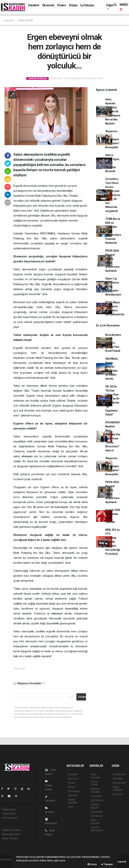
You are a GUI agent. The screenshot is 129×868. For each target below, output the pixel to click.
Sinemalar (97, 812)
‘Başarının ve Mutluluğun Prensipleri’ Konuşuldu (112, 139)
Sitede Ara (119, 774)
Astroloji (118, 794)
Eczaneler (96, 796)
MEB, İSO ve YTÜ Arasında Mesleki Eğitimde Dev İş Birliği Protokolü (113, 542)
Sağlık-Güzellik (25, 20)
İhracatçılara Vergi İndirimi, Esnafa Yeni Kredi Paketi (113, 343)
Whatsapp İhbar (11, 834)
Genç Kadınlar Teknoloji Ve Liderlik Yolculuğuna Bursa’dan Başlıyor (113, 111)
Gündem (34, 5)
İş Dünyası (87, 5)
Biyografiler (120, 783)
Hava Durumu (95, 776)
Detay (92, 864)
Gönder (82, 697)
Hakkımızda (9, 809)
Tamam (107, 864)
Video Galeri (49, 785)
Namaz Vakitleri (95, 790)
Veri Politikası (10, 818)
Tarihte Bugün (95, 806)
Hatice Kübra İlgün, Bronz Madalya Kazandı (113, 163)
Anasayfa (9, 20)
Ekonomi (48, 5)
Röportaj (73, 795)
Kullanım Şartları (11, 830)
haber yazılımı (8, 863)
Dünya (73, 5)
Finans (62, 5)
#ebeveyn (20, 668)
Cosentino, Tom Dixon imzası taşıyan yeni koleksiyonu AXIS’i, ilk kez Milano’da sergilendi (113, 195)
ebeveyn (28, 456)
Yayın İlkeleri (9, 814)
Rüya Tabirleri (118, 788)
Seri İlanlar (97, 816)
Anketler (118, 779)
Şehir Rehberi (95, 822)
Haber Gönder (10, 838)
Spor (71, 807)
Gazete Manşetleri (97, 829)
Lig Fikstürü (97, 800)
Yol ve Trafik (94, 783)
